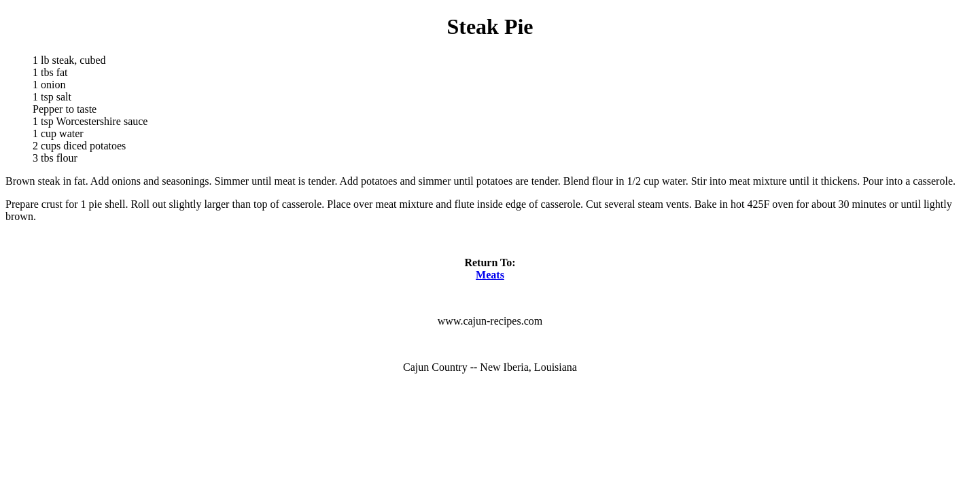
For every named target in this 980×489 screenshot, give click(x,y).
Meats (490, 275)
